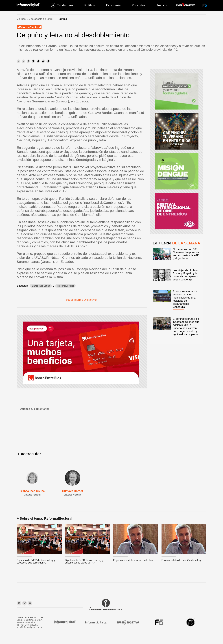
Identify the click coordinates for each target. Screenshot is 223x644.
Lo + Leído (176, 243)
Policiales (139, 5)
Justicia (162, 5)
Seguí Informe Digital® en (82, 300)
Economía (113, 5)
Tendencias (62, 5)
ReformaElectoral (30, 27)
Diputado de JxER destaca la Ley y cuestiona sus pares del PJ (36, 561)
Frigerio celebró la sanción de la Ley (133, 560)
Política (90, 5)
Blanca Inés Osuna (41, 286)
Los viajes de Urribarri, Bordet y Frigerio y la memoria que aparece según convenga (186, 275)
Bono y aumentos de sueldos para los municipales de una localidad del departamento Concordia (185, 299)
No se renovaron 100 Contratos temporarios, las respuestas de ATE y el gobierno (186, 254)
